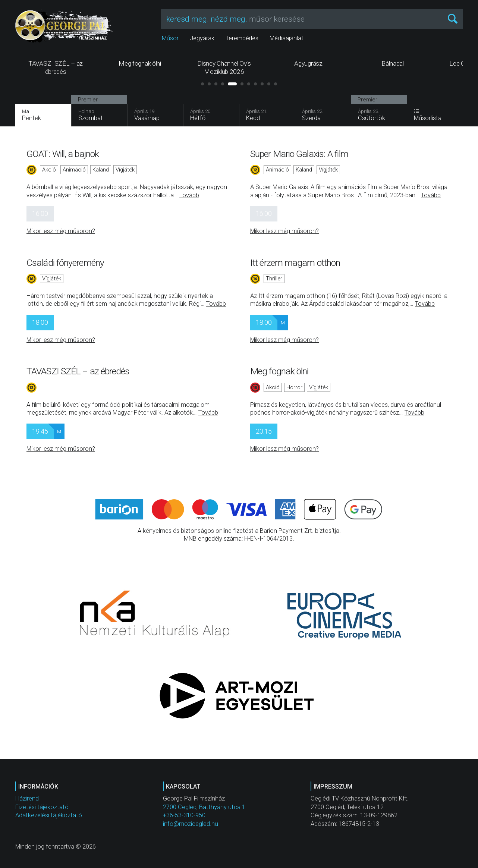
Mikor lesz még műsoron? (61, 231)
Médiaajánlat (287, 38)
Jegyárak (202, 38)
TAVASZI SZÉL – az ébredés (78, 371)
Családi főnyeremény (65, 263)
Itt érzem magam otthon (295, 263)
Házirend (27, 798)
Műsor (170, 38)
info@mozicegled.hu (191, 824)
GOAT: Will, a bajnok (63, 154)
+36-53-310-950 (184, 815)
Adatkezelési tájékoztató (49, 815)
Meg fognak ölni (279, 371)
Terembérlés (242, 38)
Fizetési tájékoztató (42, 807)
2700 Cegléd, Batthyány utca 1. (205, 807)
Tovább (189, 195)
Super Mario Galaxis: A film (299, 154)
